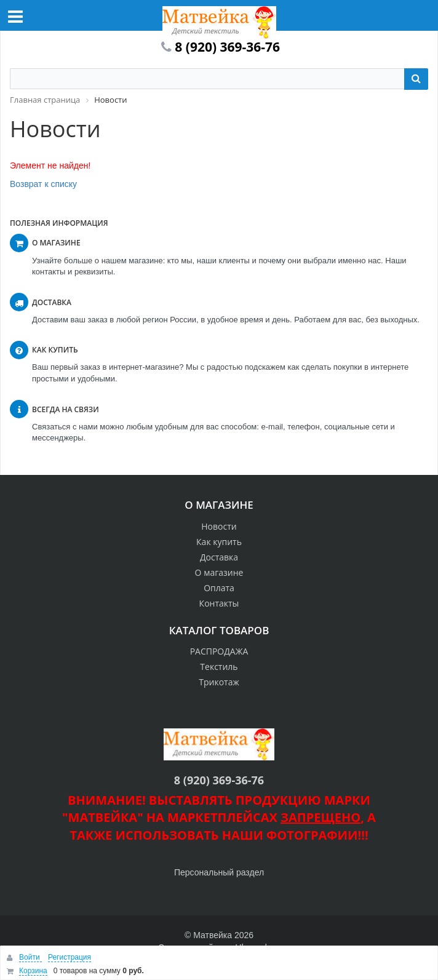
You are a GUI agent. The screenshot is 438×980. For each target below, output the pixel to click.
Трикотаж (219, 682)
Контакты (219, 603)
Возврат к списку (43, 184)
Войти (30, 957)
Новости (219, 526)
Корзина (33, 971)
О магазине (219, 572)
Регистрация (70, 957)
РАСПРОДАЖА (219, 651)
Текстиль (219, 667)
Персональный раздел (219, 872)
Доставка (219, 557)
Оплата (219, 588)
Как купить (219, 542)
